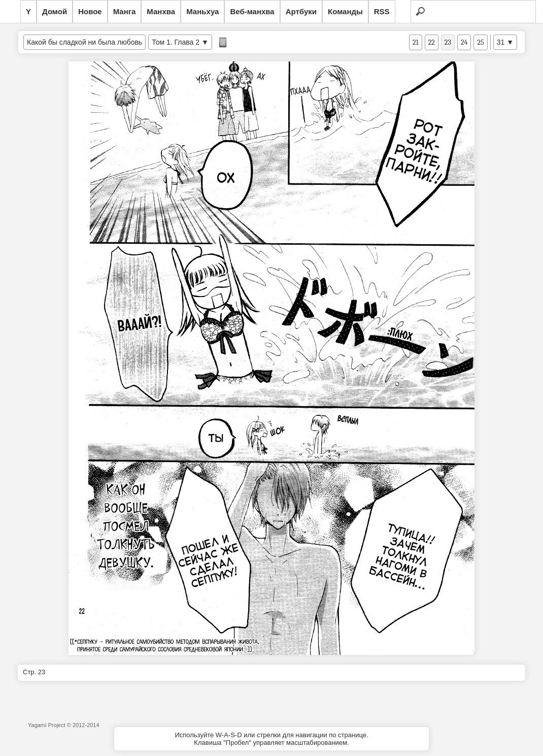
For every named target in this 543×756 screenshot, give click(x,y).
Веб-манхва (252, 11)
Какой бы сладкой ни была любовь (84, 42)
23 (448, 42)
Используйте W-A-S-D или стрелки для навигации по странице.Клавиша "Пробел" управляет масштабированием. (271, 739)
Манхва (161, 11)
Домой (55, 11)
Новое (90, 11)
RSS (382, 11)
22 (432, 42)
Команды (345, 11)
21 (416, 42)
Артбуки (301, 11)
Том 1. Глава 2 (176, 42)
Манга (125, 11)
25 (480, 42)
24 (464, 42)
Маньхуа (202, 11)
